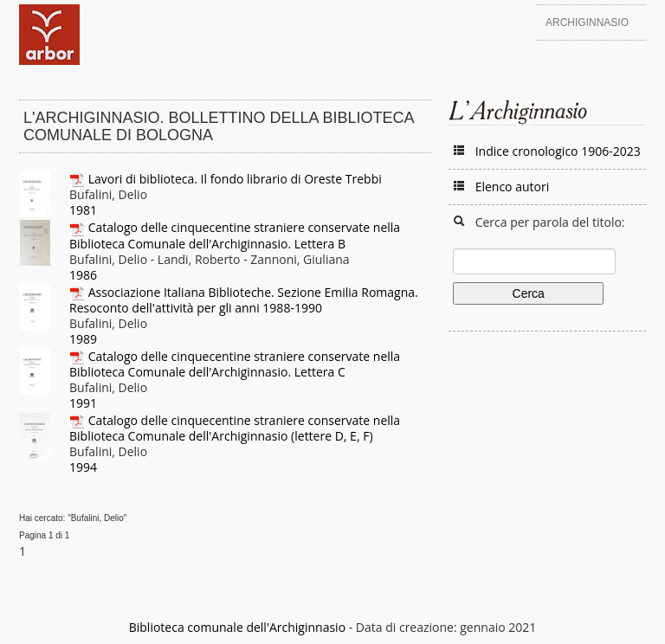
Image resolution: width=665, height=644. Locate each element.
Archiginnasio (587, 23)
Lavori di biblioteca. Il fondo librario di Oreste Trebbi (235, 179)
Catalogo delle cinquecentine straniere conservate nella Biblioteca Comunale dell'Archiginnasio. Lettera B (235, 235)
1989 (83, 339)
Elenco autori (513, 187)
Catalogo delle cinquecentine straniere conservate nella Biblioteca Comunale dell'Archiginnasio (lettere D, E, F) (235, 428)
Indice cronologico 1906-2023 (558, 151)
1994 (83, 467)
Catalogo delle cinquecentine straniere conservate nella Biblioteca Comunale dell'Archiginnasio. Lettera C (235, 364)
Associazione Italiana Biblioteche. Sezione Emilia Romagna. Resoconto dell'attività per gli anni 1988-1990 (244, 300)
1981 (83, 210)
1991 (83, 403)
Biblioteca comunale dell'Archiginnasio (237, 627)
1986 (83, 275)
